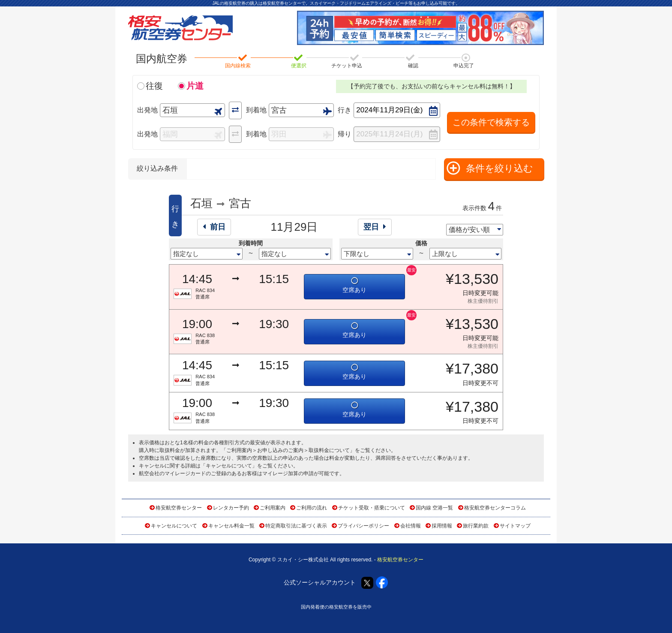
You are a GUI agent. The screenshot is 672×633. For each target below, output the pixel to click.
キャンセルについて (229, 466)
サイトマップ (515, 526)
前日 (214, 227)
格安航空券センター (179, 508)
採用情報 (442, 526)
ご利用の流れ (312, 508)
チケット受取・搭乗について (372, 508)
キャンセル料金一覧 (231, 526)
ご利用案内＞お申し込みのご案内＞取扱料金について (288, 450)
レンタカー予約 (231, 508)
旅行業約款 (476, 526)
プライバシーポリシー (363, 526)
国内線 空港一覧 (434, 508)
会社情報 (411, 526)
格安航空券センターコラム (495, 508)
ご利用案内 (273, 508)
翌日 (375, 227)
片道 (195, 86)
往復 (154, 86)
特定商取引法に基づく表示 (296, 526)
